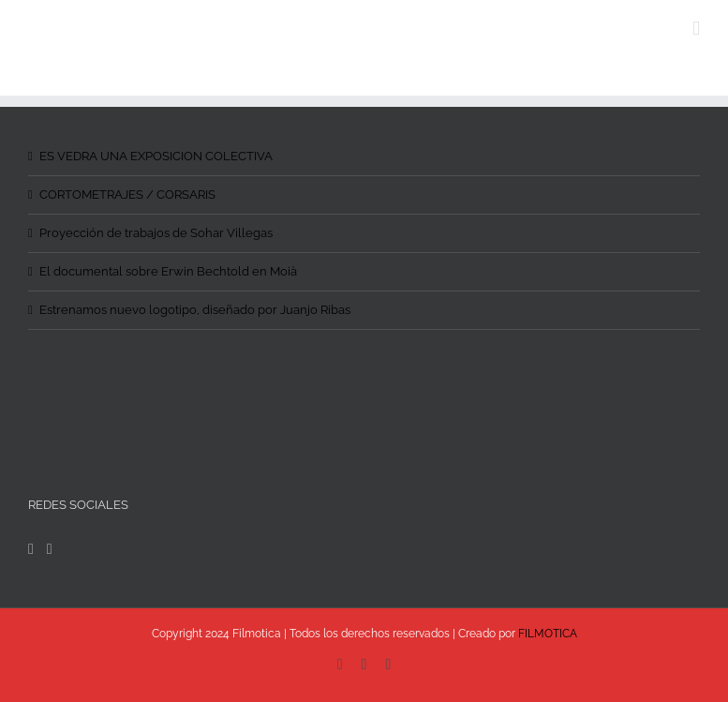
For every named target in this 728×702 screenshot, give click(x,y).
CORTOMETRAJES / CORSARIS (127, 194)
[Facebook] (31, 549)
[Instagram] (50, 549)
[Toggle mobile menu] (696, 29)
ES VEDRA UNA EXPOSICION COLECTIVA (156, 156)
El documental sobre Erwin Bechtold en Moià (168, 271)
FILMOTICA (548, 634)
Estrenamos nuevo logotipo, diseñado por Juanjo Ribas (195, 310)
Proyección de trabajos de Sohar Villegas (156, 233)
